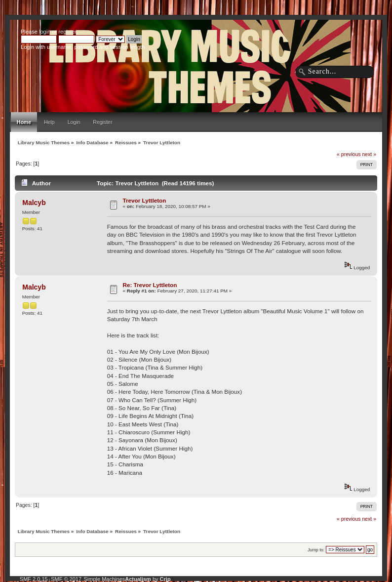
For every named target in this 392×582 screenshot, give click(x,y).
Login (74, 122)
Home (24, 122)
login (45, 32)
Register (102, 122)
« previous (349, 154)
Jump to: (316, 550)
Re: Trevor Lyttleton (150, 285)
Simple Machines (105, 579)
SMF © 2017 (66, 579)
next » (369, 154)
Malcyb (34, 203)
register (67, 32)
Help (49, 122)
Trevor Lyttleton (145, 200)
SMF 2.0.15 (34, 579)
